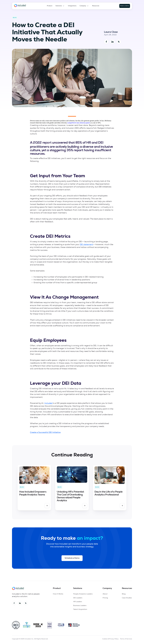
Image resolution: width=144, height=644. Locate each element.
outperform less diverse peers (79, 123)
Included (48, 403)
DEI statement (86, 245)
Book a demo (125, 6)
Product (50, 6)
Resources (96, 6)
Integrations (72, 6)
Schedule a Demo (72, 558)
